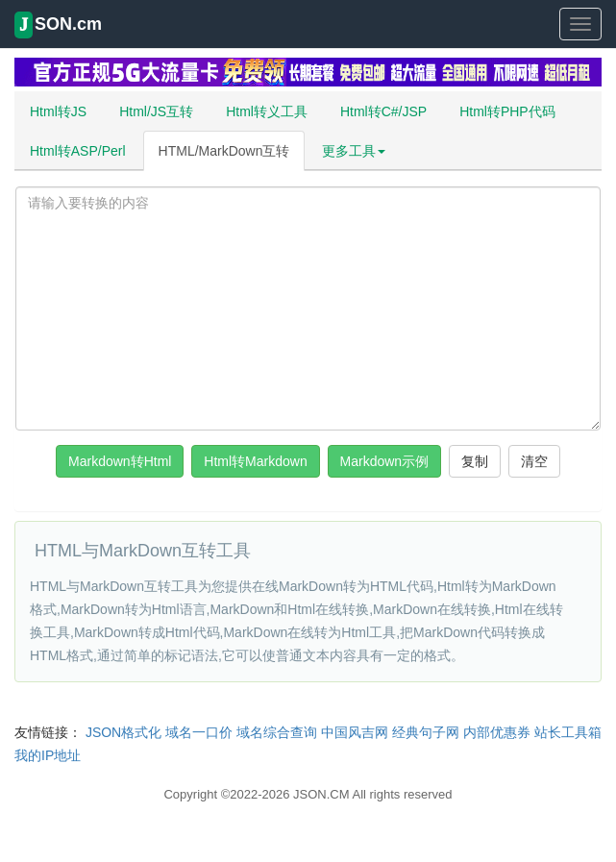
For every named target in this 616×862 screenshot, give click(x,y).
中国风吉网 (355, 732)
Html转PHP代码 (507, 111)
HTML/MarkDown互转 (224, 151)
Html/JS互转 (156, 111)
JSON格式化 (123, 732)
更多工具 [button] (354, 151)
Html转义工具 (267, 111)
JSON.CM (321, 794)
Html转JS (58, 111)
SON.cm (58, 25)
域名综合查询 (277, 732)
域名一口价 (199, 732)
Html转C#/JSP (383, 111)
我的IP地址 (48, 755)
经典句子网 (426, 732)
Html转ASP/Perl (78, 151)
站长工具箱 (568, 732)
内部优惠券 (497, 732)
